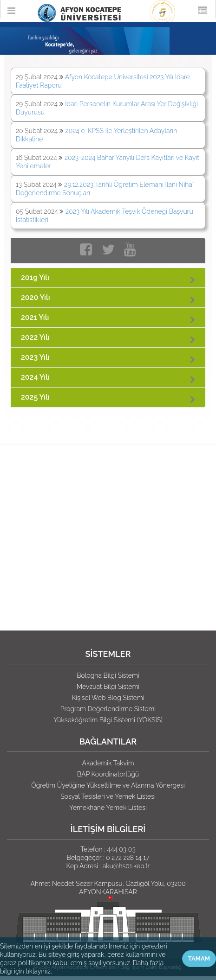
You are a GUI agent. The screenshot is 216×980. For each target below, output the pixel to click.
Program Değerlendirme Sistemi (108, 709)
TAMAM (199, 958)
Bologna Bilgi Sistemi (108, 675)
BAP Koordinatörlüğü (108, 774)
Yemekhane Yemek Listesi (108, 808)
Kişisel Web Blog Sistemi (108, 698)
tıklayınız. (39, 971)
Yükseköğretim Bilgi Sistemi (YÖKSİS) (108, 720)
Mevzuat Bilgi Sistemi (108, 687)
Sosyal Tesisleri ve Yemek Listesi (108, 796)
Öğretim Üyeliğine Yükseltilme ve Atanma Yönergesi (108, 785)
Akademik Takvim (108, 763)
